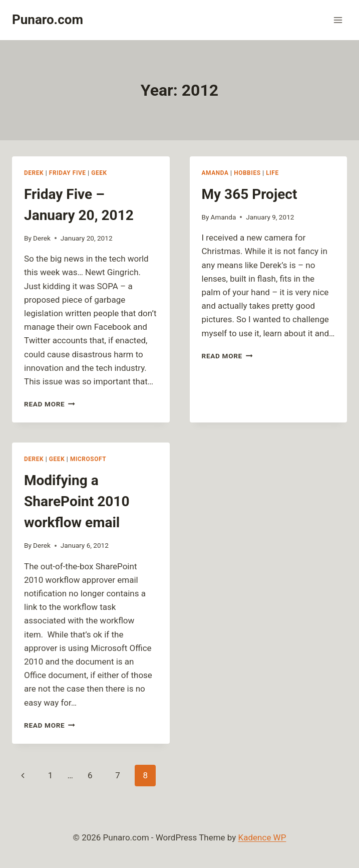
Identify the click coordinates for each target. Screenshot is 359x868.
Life (272, 173)
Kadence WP (262, 837)
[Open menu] (338, 20)
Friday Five (68, 173)
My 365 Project (250, 194)
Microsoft (88, 459)
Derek (34, 173)
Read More (50, 404)
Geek (99, 173)
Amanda (215, 173)
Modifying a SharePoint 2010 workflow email (77, 501)
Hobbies (247, 173)
